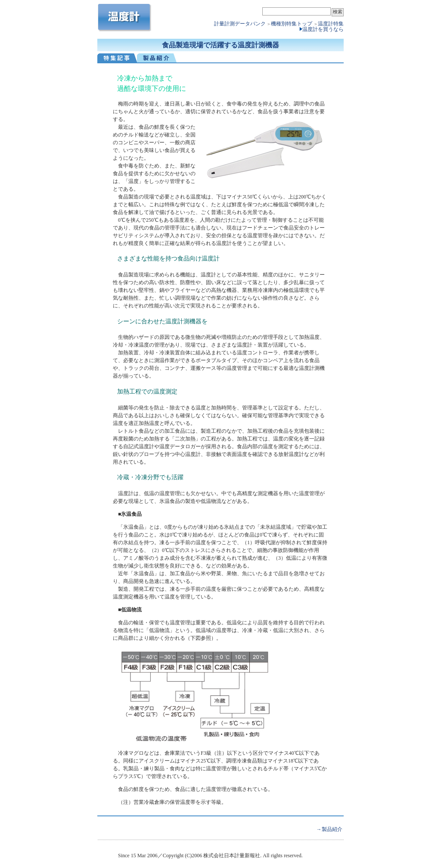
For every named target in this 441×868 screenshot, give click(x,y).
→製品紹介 (329, 829)
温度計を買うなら (323, 29)
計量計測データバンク (240, 24)
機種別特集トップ (292, 24)
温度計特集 (331, 24)
